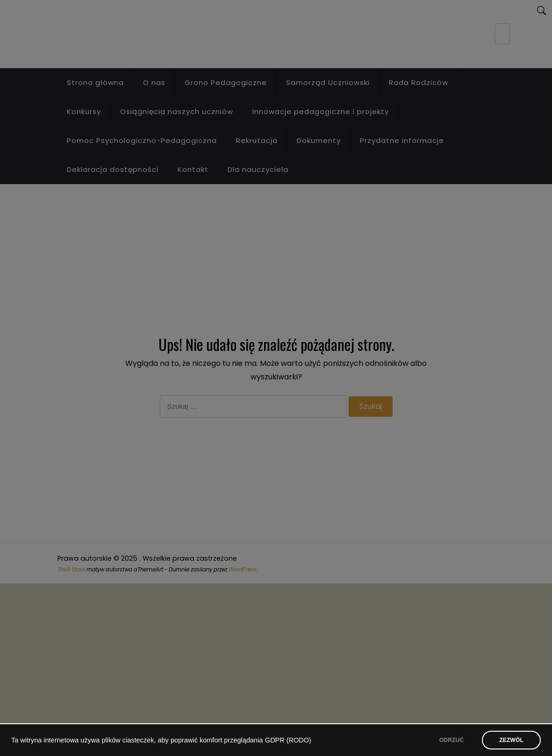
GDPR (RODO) (288, 740)
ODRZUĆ (452, 740)
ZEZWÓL (511, 740)
